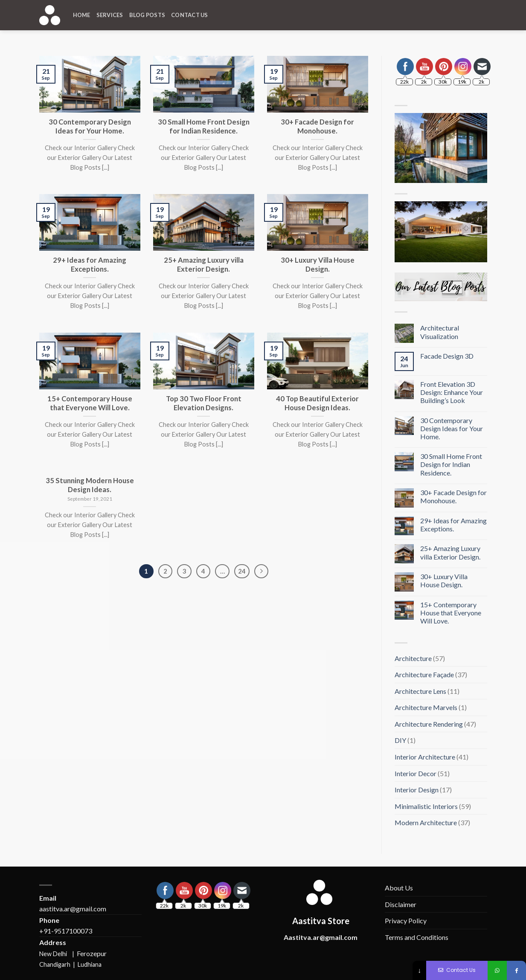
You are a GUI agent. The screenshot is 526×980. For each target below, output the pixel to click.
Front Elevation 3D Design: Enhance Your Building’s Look (452, 392)
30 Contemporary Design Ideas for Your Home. (452, 428)
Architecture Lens (420, 691)
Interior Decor (416, 773)
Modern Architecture (426, 822)
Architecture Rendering (429, 724)
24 (242, 571)
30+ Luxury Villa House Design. (444, 580)
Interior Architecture (425, 757)
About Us (399, 888)
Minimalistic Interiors (426, 806)
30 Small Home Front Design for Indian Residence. (451, 464)
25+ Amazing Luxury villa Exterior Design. (450, 552)
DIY (400, 740)
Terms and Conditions (417, 937)
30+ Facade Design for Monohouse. (453, 496)
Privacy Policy (406, 921)
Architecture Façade (424, 674)
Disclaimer (401, 904)
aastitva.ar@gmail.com (73, 909)
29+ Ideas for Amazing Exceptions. (453, 525)
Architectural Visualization (440, 332)
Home (82, 15)
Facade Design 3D (447, 356)
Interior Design (417, 790)
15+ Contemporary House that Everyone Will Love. (451, 613)
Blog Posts (147, 15)
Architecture (413, 658)
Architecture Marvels (426, 707)
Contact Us (190, 15)
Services (110, 15)
